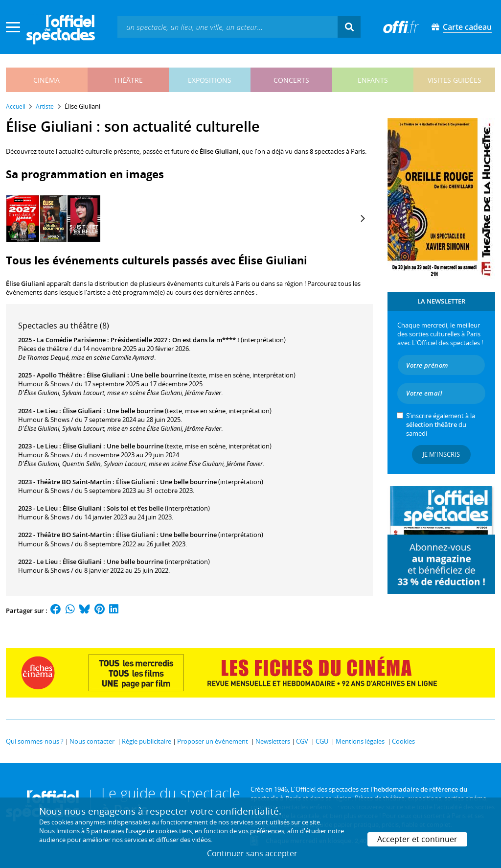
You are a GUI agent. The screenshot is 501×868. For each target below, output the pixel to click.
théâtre (128, 80)
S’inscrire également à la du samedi (441, 424)
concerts (291, 80)
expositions (210, 80)
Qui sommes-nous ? (35, 741)
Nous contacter (92, 741)
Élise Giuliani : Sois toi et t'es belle (113, 508)
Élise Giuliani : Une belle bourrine (137, 375)
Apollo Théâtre (59, 375)
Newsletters (273, 741)
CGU (322, 741)
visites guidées (455, 80)
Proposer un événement (213, 741)
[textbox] (228, 27)
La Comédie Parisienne (71, 340)
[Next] (362, 219)
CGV (302, 741)
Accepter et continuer (417, 839)
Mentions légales (360, 741)
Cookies (403, 741)
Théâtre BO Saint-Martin (74, 482)
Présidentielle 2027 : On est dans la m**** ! (175, 340)
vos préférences (261, 831)
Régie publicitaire (147, 741)
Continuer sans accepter (252, 853)
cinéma (46, 80)
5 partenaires (105, 831)
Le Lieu (47, 411)
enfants (373, 80)
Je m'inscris (441, 454)
